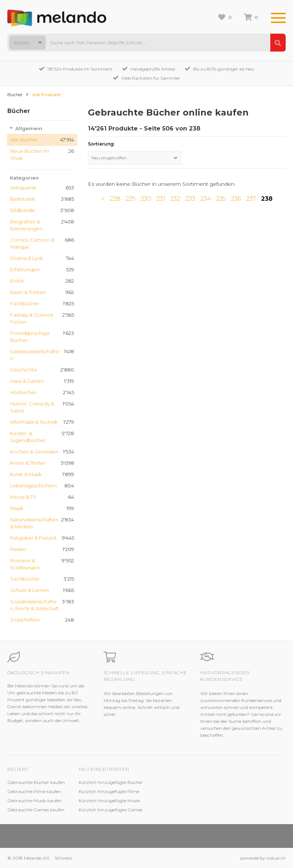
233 (190, 199)
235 (221, 199)
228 (115, 199)
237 (251, 199)
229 (131, 199)
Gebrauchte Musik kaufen (35, 801)
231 (161, 199)
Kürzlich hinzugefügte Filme (109, 791)
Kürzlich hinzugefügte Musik (109, 801)
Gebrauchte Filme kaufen (34, 791)
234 (206, 199)
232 (175, 199)
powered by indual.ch (263, 858)
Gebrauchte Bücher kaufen (36, 782)
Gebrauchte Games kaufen (36, 810)
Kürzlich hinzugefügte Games (111, 810)
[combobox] (27, 43)
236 (236, 199)
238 (267, 199)
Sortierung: (101, 144)
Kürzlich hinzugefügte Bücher (111, 782)
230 (146, 199)
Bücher (15, 95)
